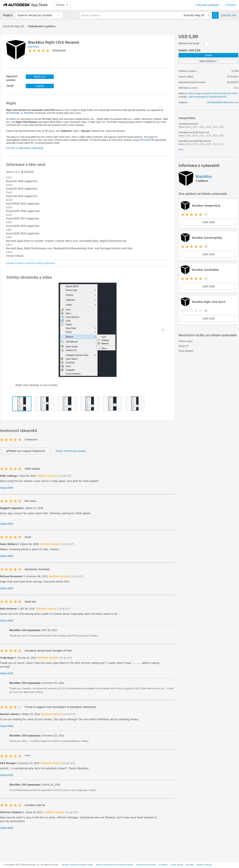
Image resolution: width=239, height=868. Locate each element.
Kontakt (190, 865)
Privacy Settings (204, 865)
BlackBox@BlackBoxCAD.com (223, 102)
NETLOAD (145, 140)
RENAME (15, 113)
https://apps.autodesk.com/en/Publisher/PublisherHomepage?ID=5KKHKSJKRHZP (213, 95)
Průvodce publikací (208, 5)
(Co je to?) (65, 476)
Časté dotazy (177, 865)
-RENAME (28, 113)
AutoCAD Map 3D (13, 26)
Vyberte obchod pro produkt (35, 15)
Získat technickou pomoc (71, 451)
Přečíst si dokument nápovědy (25, 148)
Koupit (208, 55)
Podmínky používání (146, 865)
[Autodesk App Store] (25, 5)
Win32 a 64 (40, 77)
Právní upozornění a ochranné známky (114, 865)
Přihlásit (231, 5)
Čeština (62, 5)
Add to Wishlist (209, 61)
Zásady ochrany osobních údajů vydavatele (31, 263)
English (40, 86)
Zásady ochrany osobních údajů (77, 865)
